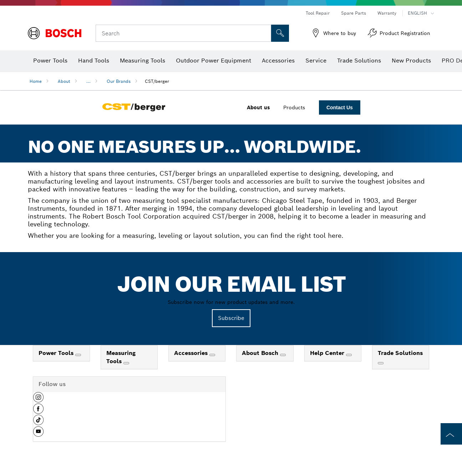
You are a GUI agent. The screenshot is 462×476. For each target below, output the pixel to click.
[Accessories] (212, 355)
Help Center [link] (328, 353)
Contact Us (340, 107)
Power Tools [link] (57, 353)
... (88, 81)
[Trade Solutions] (381, 363)
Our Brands (119, 81)
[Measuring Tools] (126, 363)
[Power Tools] (78, 355)
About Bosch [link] (261, 353)
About (64, 81)
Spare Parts (354, 13)
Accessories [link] (192, 353)
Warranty (387, 13)
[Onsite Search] (280, 33)
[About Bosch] (283, 355)
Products (294, 107)
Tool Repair (318, 13)
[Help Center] (349, 355)
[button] (38, 400)
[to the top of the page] (451, 434)
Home (36, 81)
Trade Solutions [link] (400, 353)
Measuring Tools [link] (121, 357)
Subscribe (231, 318)
